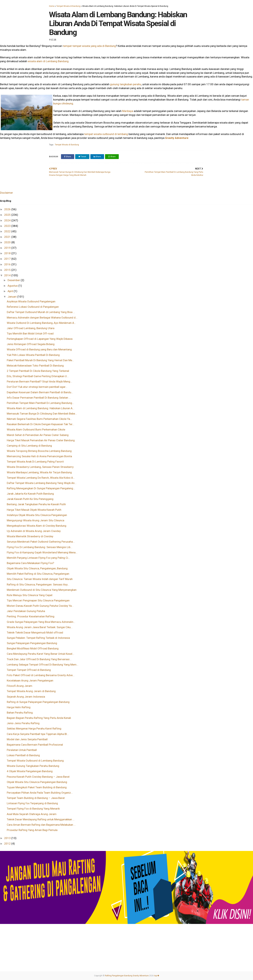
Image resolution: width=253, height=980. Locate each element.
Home (52, 6)
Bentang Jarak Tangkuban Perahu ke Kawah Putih (36, 504)
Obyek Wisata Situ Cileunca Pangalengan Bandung (37, 782)
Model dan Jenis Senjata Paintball (27, 739)
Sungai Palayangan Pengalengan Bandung (32, 643)
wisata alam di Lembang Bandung (48, 61)
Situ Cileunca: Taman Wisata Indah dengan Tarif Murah (40, 579)
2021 (8, 237)
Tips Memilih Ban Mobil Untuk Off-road (30, 333)
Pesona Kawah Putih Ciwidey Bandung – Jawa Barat (38, 777)
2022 (8, 231)
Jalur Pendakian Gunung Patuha (26, 611)
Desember (14, 280)
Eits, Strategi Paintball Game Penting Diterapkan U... (38, 376)
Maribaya (128, 111)
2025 (8, 215)
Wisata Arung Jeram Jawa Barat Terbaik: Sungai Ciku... (40, 627)
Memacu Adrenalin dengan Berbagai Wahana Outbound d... (42, 318)
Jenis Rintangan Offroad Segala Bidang (31, 344)
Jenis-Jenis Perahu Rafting (23, 723)
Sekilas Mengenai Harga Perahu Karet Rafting (34, 729)
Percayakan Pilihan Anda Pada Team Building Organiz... (40, 793)
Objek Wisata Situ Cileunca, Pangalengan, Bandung (37, 568)
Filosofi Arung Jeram (20, 686)
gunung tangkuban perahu (126, 84)
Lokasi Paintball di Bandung (23, 755)
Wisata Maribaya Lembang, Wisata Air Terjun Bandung (39, 472)
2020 (8, 242)
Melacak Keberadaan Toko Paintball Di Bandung (35, 366)
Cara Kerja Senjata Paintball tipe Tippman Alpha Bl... (38, 734)
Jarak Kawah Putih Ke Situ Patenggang (30, 499)
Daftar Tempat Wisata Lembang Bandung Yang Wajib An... (42, 483)
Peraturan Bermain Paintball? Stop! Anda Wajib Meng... (39, 381)
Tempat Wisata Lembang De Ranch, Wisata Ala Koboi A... (41, 478)
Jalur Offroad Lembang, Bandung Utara (31, 328)
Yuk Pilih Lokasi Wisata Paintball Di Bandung (33, 355)
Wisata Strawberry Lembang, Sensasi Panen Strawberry (40, 467)
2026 (8, 209)
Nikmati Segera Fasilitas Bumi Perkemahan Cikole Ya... (39, 419)
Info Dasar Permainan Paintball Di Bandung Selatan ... (39, 398)
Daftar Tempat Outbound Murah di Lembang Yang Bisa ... (41, 312)
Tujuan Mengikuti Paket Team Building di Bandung (37, 787)
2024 (8, 220)
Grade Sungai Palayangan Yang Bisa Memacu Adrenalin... (41, 622)
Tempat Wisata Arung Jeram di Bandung (31, 691)
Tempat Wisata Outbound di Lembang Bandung (35, 761)
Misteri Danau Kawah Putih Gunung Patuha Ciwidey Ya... (40, 606)
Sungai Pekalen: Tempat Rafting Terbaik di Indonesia (38, 638)
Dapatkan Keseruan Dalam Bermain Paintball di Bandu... (40, 392)
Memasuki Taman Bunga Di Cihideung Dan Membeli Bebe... (42, 414)
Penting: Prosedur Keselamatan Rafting (31, 616)
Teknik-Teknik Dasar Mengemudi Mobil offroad (35, 632)
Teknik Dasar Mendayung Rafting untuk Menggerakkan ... (41, 819)
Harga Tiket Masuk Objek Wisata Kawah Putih (34, 510)
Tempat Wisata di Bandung (68, 6)
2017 (8, 259)
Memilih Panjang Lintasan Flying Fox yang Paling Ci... (38, 558)
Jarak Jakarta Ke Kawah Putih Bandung (30, 494)
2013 (8, 838)
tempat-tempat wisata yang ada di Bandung (89, 46)
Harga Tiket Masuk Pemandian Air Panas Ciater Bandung (41, 440)
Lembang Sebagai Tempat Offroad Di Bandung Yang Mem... (43, 665)
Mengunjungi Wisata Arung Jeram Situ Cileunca (35, 520)
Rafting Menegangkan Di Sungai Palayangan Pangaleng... (41, 488)
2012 (8, 844)
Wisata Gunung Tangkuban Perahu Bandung (33, 766)
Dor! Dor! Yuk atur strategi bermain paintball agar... (37, 387)
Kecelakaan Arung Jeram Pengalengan (30, 681)
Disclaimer (6, 193)
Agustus (13, 286)
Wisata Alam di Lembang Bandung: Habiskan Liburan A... (41, 408)
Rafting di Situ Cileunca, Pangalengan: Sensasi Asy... (38, 584)
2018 (8, 253)
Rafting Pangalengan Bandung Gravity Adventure (127, 976)
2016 (8, 264)
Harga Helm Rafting (19, 707)
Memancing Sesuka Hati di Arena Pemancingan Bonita (39, 456)
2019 (8, 248)
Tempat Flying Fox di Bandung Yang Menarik (33, 809)
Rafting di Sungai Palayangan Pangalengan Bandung (38, 702)
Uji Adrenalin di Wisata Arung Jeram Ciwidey (34, 531)
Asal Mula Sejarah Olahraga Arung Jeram (32, 814)
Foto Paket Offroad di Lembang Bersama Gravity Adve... (41, 675)
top (157, 976)
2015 (8, 270)
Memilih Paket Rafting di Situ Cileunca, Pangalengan (38, 574)
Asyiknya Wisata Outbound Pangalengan (31, 301)
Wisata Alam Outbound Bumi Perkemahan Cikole (36, 430)
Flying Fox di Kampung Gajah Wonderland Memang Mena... (42, 552)
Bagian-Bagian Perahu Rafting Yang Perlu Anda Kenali (39, 718)
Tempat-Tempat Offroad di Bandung (29, 670)
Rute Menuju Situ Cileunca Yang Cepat (30, 595)
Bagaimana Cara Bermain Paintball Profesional (35, 745)
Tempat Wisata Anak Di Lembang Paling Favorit (35, 462)
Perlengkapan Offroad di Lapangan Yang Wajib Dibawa (40, 339)
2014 (8, 275)
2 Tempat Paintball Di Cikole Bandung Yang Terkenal (38, 371)
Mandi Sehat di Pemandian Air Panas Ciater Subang (38, 435)
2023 (8, 226)
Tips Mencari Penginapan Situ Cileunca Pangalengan (38, 600)
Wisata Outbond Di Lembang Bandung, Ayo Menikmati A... (41, 323)
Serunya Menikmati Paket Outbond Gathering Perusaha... (41, 542)
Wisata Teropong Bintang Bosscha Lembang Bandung (39, 451)
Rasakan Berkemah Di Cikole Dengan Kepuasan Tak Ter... (40, 424)
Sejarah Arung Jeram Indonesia (26, 697)
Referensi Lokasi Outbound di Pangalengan (33, 307)
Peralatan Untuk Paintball (22, 750)
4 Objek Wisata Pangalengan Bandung (30, 771)
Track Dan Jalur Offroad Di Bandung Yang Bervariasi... (39, 659)
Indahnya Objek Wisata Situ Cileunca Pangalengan (37, 515)
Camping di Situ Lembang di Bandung (29, 446)
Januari (12, 297)
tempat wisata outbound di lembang (106, 134)
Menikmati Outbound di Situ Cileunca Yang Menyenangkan (42, 590)
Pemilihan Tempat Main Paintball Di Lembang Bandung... (40, 403)
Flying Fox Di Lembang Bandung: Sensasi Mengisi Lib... (40, 547)
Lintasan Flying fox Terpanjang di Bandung (32, 803)
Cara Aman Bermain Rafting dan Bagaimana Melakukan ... (41, 825)
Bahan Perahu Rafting (20, 713)
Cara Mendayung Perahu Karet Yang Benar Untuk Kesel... (40, 654)
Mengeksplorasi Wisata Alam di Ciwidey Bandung (37, 526)
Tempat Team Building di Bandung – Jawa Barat (36, 798)
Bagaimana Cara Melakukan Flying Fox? (30, 563)
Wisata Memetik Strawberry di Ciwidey (30, 536)
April (11, 291)
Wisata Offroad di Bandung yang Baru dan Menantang (39, 349)
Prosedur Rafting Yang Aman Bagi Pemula (32, 830)
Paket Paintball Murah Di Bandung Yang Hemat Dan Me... (40, 360)
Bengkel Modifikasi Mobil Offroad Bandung (33, 648)
